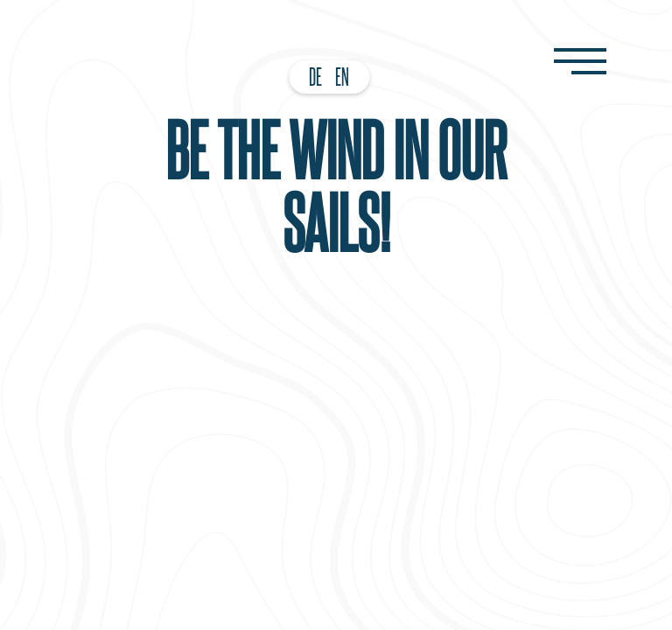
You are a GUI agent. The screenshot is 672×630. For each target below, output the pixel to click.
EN (342, 76)
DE (315, 76)
